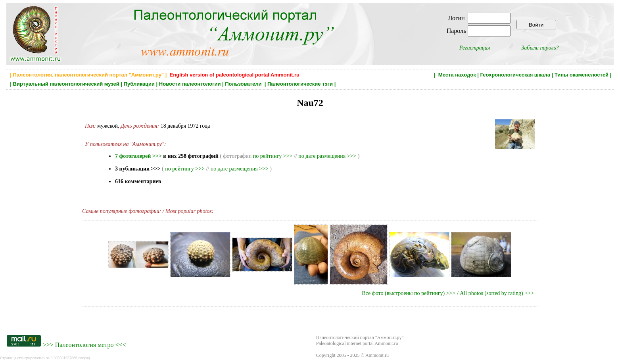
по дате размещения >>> (327, 156)
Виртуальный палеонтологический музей (66, 84)
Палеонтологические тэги (300, 84)
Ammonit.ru (377, 355)
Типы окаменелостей (582, 75)
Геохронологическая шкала (515, 75)
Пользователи (244, 84)
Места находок (457, 75)
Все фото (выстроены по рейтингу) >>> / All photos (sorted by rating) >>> (448, 293)
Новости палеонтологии (190, 84)
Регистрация (475, 48)
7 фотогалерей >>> (138, 156)
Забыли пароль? (540, 48)
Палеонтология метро (84, 345)
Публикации (139, 84)
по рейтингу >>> (273, 156)
